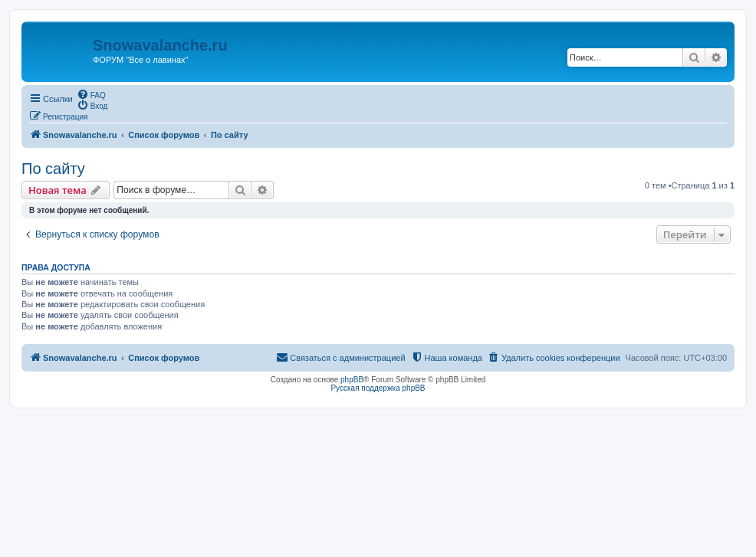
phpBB (352, 380)
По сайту (53, 169)
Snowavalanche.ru (160, 45)
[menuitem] (91, 94)
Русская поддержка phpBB (378, 388)
